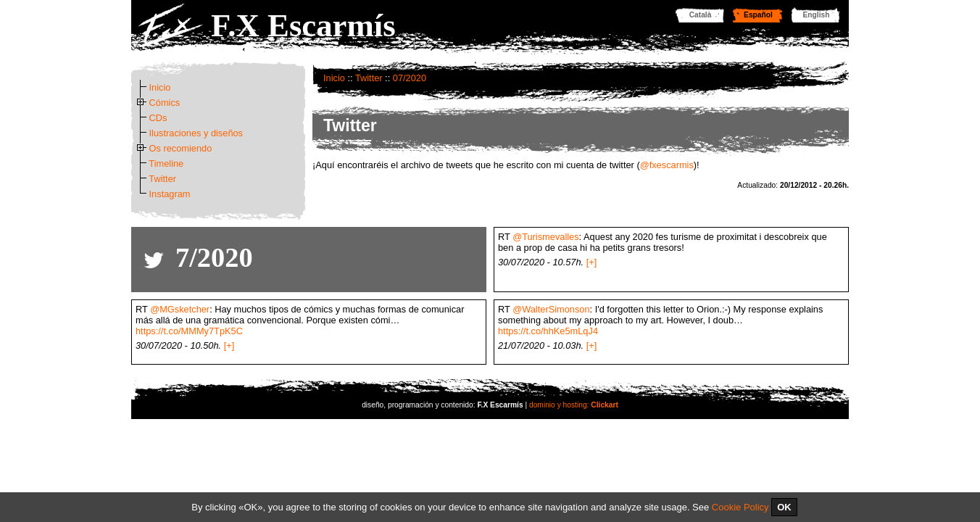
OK (784, 507)
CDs (158, 118)
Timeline (166, 163)
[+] (592, 262)
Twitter (369, 78)
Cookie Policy (740, 507)
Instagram (170, 194)
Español (758, 15)
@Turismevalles (545, 237)
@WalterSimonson (551, 309)
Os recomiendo (181, 148)
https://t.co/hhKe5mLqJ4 (548, 331)
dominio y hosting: (574, 405)
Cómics (165, 103)
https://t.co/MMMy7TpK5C (189, 331)
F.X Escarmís (303, 25)
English (817, 15)
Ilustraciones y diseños (196, 133)
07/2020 (410, 78)
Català (701, 15)
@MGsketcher (180, 309)
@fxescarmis (667, 165)
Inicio (334, 78)
